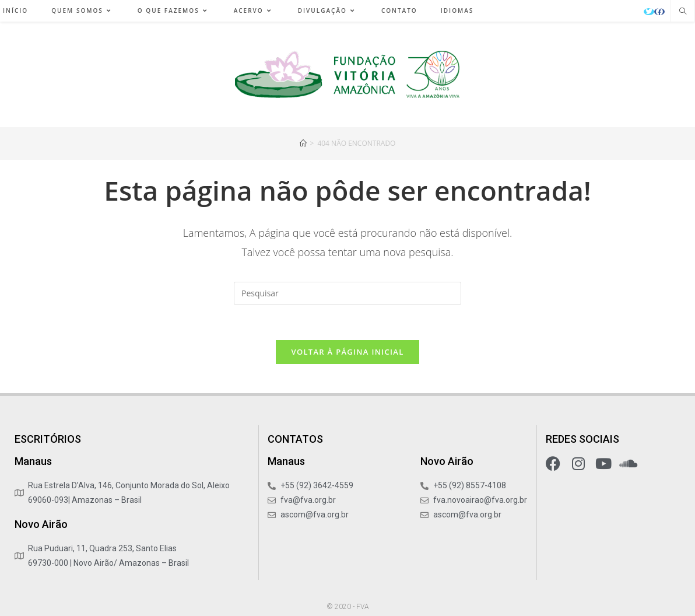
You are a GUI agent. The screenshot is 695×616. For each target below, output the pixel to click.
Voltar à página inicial (347, 352)
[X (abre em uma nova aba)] (649, 12)
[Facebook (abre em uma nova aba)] (659, 12)
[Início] (303, 143)
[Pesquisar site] (683, 12)
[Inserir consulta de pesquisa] (347, 293)
